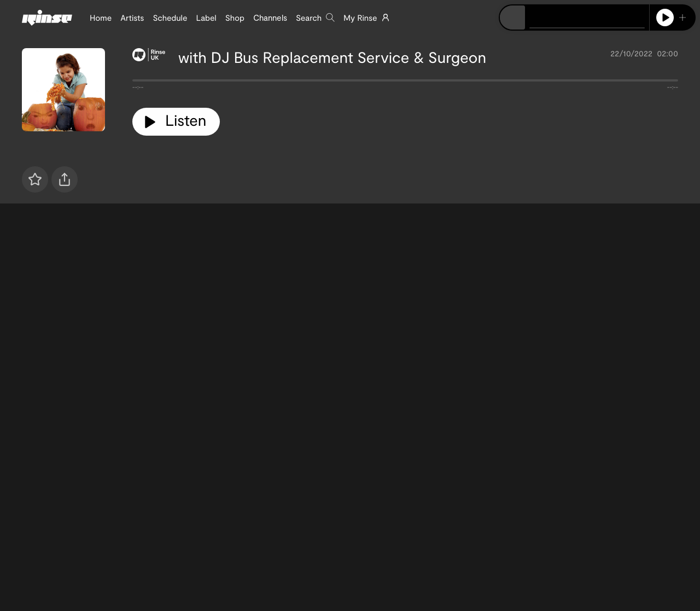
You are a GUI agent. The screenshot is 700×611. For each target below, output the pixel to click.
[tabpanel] (405, 83)
